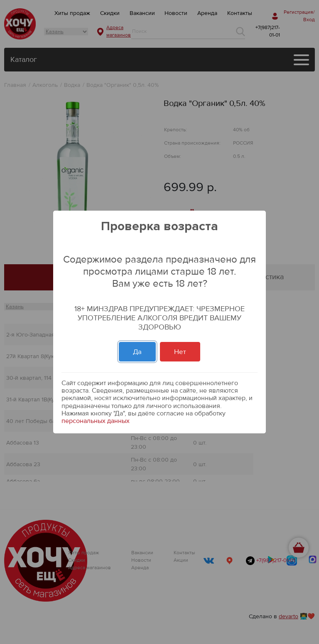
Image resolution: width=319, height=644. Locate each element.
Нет (180, 352)
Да (137, 352)
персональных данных (96, 421)
